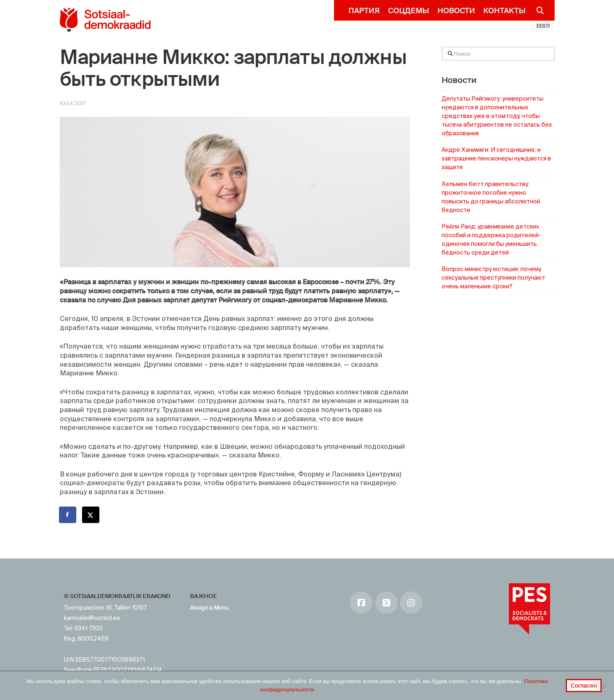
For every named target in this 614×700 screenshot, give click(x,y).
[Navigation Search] (537, 10)
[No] (604, 686)
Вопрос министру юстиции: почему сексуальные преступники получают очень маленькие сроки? (493, 278)
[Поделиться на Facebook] (68, 515)
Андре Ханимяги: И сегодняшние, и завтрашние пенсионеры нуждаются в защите (496, 158)
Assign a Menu (209, 608)
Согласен (584, 686)
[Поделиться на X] (91, 515)
